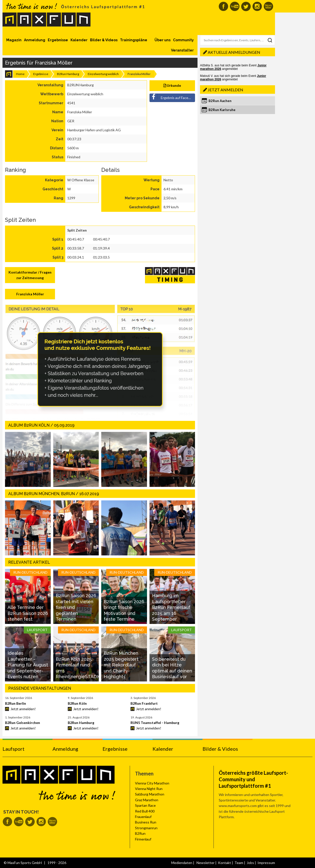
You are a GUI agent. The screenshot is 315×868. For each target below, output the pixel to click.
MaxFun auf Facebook (223, 6)
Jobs (250, 863)
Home (20, 74)
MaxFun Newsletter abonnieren (268, 6)
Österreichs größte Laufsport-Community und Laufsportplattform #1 (253, 779)
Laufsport (13, 749)
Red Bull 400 (145, 811)
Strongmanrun (146, 828)
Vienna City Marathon (152, 783)
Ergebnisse (58, 40)
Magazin (14, 40)
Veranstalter (182, 50)
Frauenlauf (143, 817)
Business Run (146, 822)
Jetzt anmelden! (23, 709)
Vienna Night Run (149, 789)
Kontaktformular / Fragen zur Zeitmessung (30, 275)
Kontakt (224, 863)
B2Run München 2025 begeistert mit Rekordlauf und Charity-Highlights (121, 665)
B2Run (140, 833)
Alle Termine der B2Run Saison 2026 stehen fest (28, 613)
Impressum (266, 863)
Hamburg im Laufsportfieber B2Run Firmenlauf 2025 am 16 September (171, 607)
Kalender (79, 40)
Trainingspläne (134, 40)
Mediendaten (182, 863)
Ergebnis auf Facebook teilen (172, 97)
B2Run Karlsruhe (222, 110)
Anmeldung (35, 40)
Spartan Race (145, 805)
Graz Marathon (147, 800)
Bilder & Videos (104, 40)
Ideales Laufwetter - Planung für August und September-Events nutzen (28, 665)
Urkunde (172, 85)
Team (239, 863)
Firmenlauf (143, 839)
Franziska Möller (30, 294)
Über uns (162, 40)
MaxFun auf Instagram (257, 6)
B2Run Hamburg (68, 74)
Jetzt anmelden (225, 90)
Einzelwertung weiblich (103, 74)
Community (183, 40)
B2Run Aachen (220, 101)
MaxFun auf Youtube (235, 6)
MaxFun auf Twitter (246, 6)
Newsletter (205, 863)
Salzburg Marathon (150, 794)
